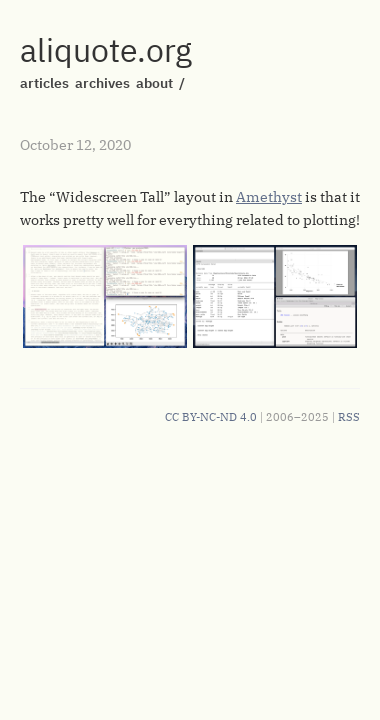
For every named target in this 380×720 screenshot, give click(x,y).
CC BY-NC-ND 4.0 (211, 417)
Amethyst (269, 197)
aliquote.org (106, 50)
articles (44, 83)
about (154, 83)
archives (102, 83)
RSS (349, 417)
